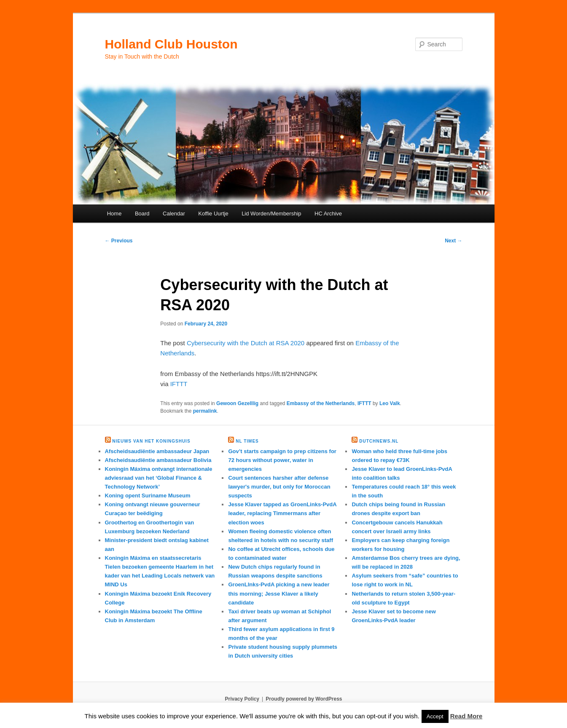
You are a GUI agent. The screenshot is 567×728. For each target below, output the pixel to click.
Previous (119, 241)
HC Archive (328, 214)
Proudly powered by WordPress (304, 699)
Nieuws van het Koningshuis (151, 441)
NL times (247, 441)
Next (453, 241)
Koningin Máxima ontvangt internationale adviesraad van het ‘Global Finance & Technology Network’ (159, 478)
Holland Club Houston (171, 44)
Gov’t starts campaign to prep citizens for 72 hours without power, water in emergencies (282, 460)
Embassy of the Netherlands (321, 403)
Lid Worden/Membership (271, 214)
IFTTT (179, 384)
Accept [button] (435, 716)
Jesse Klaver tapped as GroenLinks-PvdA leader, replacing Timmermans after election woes (282, 513)
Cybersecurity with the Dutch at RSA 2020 (246, 343)
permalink (205, 411)
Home (114, 214)
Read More (466, 716)
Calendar (174, 214)
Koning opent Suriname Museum (148, 496)
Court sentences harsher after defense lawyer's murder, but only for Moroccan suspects (279, 487)
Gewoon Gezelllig (237, 403)
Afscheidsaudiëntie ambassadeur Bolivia (158, 460)
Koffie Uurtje (213, 214)
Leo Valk (390, 403)
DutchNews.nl (379, 441)
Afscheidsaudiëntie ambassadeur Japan (157, 451)
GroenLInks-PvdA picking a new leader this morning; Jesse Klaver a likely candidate (279, 593)
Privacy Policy (242, 699)
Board (142, 214)
